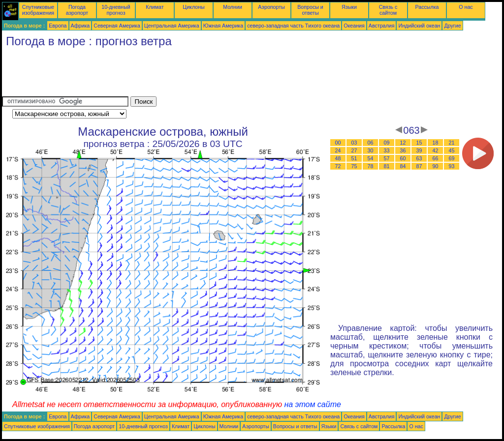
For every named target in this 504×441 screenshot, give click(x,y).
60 (403, 158)
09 (387, 143)
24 (338, 150)
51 (354, 158)
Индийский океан (419, 26)
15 (419, 143)
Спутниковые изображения (38, 10)
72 (338, 166)
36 (403, 150)
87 (419, 166)
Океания (354, 26)
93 (452, 166)
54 (371, 158)
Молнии (233, 7)
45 (452, 150)
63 (419, 158)
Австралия (382, 26)
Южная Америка (223, 26)
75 (354, 166)
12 (403, 143)
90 (436, 166)
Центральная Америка (172, 26)
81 (387, 166)
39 (419, 150)
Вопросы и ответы (310, 10)
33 (387, 150)
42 (436, 150)
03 (354, 143)
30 (371, 150)
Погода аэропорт (77, 10)
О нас (466, 7)
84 (403, 166)
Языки (349, 7)
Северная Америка (117, 26)
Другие (452, 26)
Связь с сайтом (388, 10)
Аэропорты (271, 7)
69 (452, 158)
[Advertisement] (181, 74)
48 (338, 158)
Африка (80, 26)
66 (436, 158)
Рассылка (427, 7)
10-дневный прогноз (116, 10)
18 (436, 143)
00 (338, 143)
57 (387, 158)
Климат (155, 7)
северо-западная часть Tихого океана (293, 26)
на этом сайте (313, 404)
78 (371, 166)
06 (371, 143)
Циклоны (193, 7)
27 (354, 150)
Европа (58, 26)
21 (452, 143)
